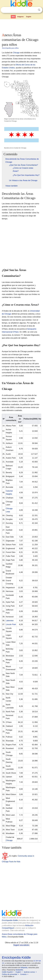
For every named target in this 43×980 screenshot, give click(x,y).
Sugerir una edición (21, 945)
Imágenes (20, 17)
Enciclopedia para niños (10, 48)
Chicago (16, 53)
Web (13, 17)
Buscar (39, 10)
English (29, 17)
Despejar (34, 10)
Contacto (23, 974)
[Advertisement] (21, 26)
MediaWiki (19, 970)
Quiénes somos (29, 972)
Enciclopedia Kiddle (10, 920)
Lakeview (10, 621)
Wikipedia (24, 968)
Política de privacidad (10, 974)
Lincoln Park (11, 624)
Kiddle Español (7, 972)
